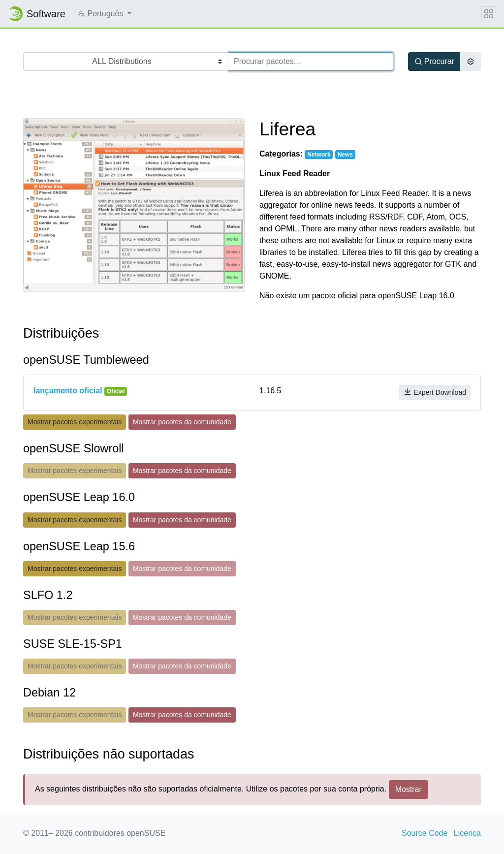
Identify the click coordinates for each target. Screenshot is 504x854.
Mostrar (409, 789)
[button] (104, 14)
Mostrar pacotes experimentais (75, 422)
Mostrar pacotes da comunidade (182, 422)
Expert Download (435, 392)
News (345, 155)
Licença (467, 833)
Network (319, 155)
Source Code (425, 833)
